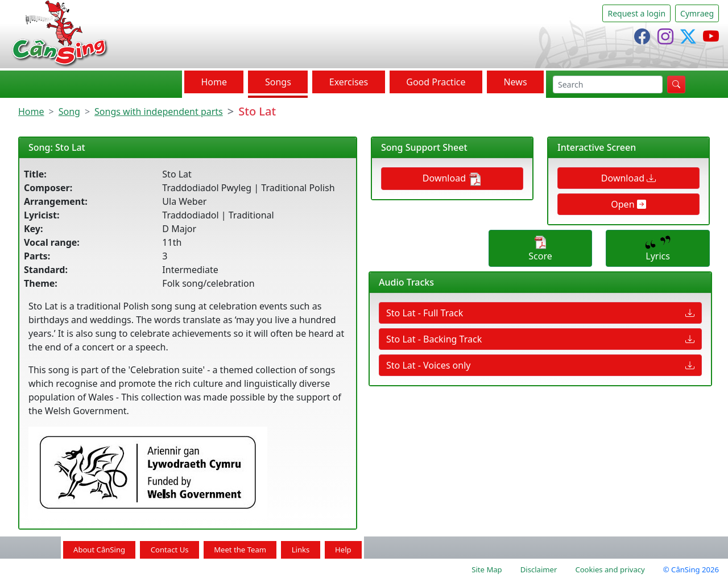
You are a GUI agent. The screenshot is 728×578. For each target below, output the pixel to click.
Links (301, 550)
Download (452, 179)
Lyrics (658, 249)
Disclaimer (539, 569)
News (515, 82)
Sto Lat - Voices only (540, 365)
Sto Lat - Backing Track (540, 339)
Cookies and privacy (610, 569)
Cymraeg (697, 13)
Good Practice (436, 82)
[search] (608, 84)
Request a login (636, 13)
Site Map (487, 569)
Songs (278, 82)
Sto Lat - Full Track (540, 313)
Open (628, 204)
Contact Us (170, 550)
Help (343, 550)
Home (214, 82)
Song (69, 112)
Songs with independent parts (159, 112)
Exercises (349, 82)
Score (540, 249)
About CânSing (99, 550)
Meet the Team (240, 550)
